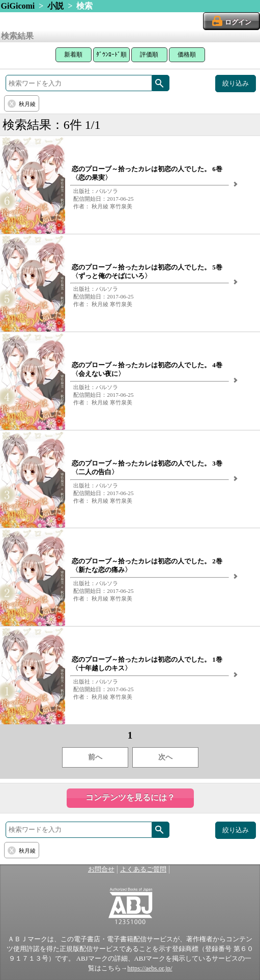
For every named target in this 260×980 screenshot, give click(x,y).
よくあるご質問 (143, 869)
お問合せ (101, 869)
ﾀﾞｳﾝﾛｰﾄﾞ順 (111, 55)
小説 (55, 6)
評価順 (149, 55)
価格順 (187, 55)
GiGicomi (18, 6)
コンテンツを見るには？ (130, 797)
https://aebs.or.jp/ (150, 968)
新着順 (73, 55)
